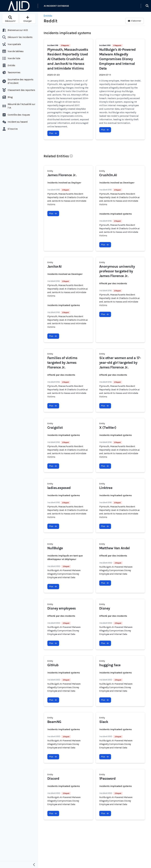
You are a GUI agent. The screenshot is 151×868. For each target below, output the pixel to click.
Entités (48, 16)
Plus (53, 133)
